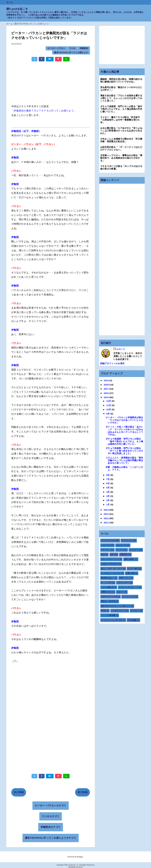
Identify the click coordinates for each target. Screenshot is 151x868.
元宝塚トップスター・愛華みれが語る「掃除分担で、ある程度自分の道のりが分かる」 (121, 158)
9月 (108, 414)
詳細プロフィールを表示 (112, 363)
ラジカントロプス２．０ (129, 587)
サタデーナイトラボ (109, 597)
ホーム (10, 2)
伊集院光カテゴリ (51, 827)
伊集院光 (84, 48)
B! (50, 59)
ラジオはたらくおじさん (111, 573)
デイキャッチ (127, 540)
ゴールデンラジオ (108, 540)
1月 (108, 504)
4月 (108, 492)
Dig (103, 555)
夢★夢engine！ (108, 578)
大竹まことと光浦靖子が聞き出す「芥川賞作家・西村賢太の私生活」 (121, 140)
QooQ (80, 867)
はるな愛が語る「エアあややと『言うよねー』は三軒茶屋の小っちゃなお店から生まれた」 (121, 131)
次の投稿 (19, 792)
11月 (109, 405)
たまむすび (106, 545)
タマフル (120, 550)
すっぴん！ (135, 611)
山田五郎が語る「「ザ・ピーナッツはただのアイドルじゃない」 (121, 148)
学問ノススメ (124, 578)
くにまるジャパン (118, 611)
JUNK (104, 611)
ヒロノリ (121, 349)
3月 (108, 496)
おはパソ (120, 592)
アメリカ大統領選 (108, 615)
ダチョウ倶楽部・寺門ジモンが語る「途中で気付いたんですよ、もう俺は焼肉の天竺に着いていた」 (121, 109)
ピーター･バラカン (56, 48)
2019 (107, 380)
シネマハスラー (123, 583)
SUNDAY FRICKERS (110, 564)
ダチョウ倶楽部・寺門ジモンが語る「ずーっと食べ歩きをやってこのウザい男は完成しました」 (124, 451)
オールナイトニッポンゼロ (112, 620)
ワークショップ (128, 597)
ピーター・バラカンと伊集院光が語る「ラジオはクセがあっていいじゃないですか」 (124, 420)
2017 (107, 389)
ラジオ (72, 48)
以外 (112, 555)
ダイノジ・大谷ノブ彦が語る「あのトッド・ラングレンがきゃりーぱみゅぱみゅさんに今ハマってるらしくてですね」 (124, 431)
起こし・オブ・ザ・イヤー (112, 569)
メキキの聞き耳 (107, 587)
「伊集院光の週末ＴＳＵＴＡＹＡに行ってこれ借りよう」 (44, 111)
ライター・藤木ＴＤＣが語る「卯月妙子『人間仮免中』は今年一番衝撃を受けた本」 (120, 120)
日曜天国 (123, 555)
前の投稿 (82, 792)
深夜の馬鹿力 (129, 559)
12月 (109, 401)
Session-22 (121, 545)
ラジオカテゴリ (51, 816)
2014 (107, 510)
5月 (108, 488)
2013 (107, 514)
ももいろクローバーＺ (110, 559)
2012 (107, 518)
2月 (108, 500)
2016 (107, 393)
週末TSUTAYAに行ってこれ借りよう (71, 52)
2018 (107, 385)
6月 (108, 483)
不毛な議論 (132, 620)
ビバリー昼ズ (133, 569)
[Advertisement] (51, 82)
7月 (108, 479)
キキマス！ (106, 550)
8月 (108, 475)
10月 (109, 409)
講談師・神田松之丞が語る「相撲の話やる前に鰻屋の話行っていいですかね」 (121, 80)
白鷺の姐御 (130, 573)
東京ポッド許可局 (108, 601)
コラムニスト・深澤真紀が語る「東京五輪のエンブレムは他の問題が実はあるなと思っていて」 (124, 460)
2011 (107, 523)
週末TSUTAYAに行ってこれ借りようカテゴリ (51, 838)
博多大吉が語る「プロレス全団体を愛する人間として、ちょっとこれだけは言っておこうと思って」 (121, 98)
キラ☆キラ (134, 550)
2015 (107, 397)
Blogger (80, 857)
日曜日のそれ (106, 592)
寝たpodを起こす (17, 9)
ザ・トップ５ (106, 583)
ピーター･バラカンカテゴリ (51, 806)
